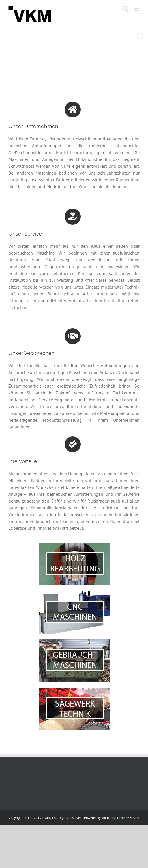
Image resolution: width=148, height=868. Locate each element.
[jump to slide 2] (69, 67)
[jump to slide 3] (75, 67)
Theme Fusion (129, 818)
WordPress (109, 818)
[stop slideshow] (87, 67)
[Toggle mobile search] (125, 9)
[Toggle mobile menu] (137, 9)
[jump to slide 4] (81, 67)
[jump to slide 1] (63, 67)
